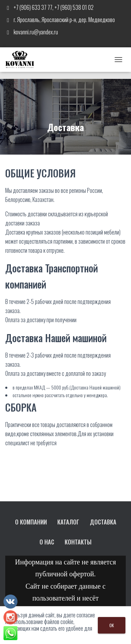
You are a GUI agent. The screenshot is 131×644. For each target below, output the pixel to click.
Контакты (78, 542)
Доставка (103, 522)
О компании (31, 522)
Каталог (68, 522)
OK (112, 625)
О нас (47, 542)
